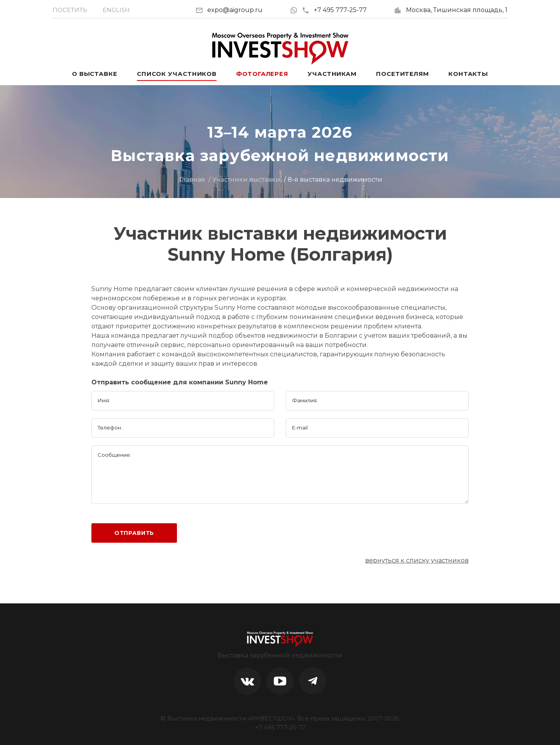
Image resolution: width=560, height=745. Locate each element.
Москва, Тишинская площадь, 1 (457, 10)
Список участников (177, 74)
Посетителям (402, 74)
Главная (192, 180)
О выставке (95, 74)
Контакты (468, 74)
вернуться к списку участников (417, 560)
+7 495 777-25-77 (334, 10)
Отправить (134, 533)
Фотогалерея (262, 74)
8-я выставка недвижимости (335, 180)
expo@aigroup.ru (235, 10)
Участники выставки (246, 180)
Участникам (332, 74)
